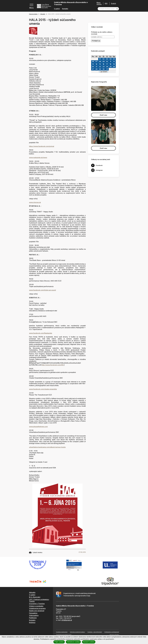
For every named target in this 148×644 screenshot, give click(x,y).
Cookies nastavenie (62, 632)
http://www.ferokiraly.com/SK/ (53, 365)
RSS (106, 3)
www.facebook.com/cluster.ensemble (43, 389)
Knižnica (32, 622)
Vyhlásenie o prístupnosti (112, 632)
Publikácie (33, 618)
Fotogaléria (33, 613)
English (114, 3)
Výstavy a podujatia (36, 606)
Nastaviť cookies (89, 642)
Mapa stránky (99, 3)
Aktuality (43, 14)
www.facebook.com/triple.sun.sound (42, 290)
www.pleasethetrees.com (38, 427)
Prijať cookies (59, 642)
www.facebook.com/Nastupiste (41, 333)
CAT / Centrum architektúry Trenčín (39, 600)
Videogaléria (34, 615)
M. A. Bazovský (35, 597)
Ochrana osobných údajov (77, 632)
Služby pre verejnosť (37, 611)
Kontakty (65, 9)
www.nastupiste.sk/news (38, 158)
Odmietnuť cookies (73, 642)
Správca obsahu (114, 635)
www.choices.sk (35, 202)
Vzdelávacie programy (37, 608)
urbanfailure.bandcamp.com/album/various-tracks (47, 447)
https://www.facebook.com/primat (42, 146)
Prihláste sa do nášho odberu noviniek (102, 33)
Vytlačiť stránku (36, 553)
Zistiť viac (103, 115)
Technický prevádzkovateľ (64, 635)
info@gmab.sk (67, 620)
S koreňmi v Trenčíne (37, 604)
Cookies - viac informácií (95, 632)
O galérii (57, 9)
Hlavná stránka (33, 14)
